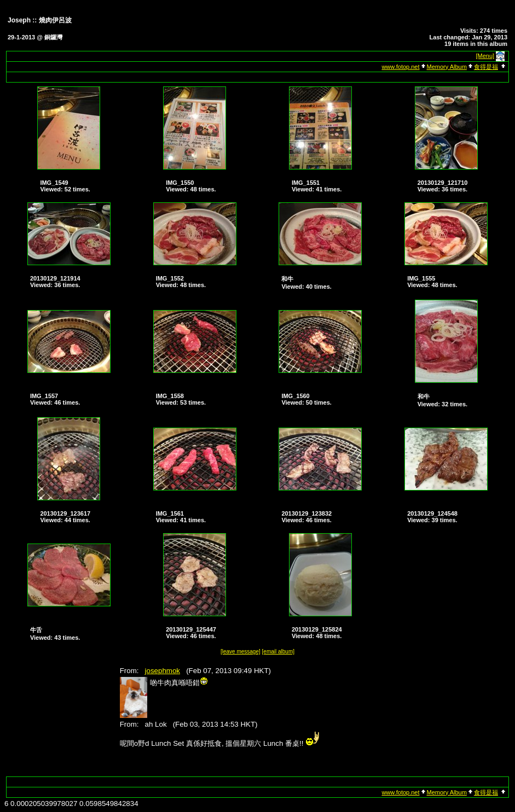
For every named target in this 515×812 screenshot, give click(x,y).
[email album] (278, 652)
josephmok (163, 671)
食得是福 (486, 67)
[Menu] (485, 56)
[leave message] (241, 652)
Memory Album (447, 67)
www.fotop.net (400, 67)
